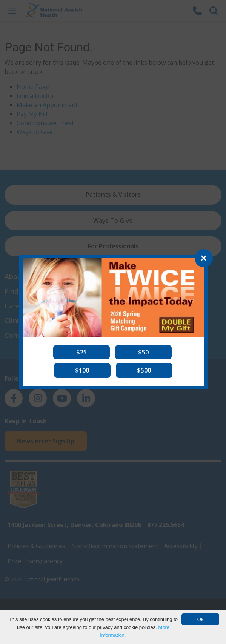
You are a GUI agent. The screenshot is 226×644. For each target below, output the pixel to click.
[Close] (204, 258)
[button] (81, 352)
